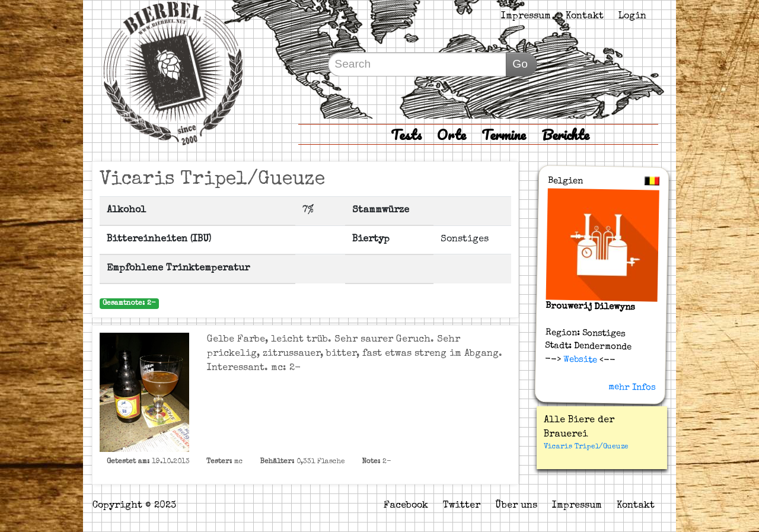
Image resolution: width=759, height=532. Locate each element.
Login (632, 17)
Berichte (565, 134)
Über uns (516, 506)
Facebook (406, 506)
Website (579, 359)
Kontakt (585, 17)
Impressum (526, 17)
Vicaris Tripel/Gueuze (586, 447)
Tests (406, 134)
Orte (452, 134)
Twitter (462, 506)
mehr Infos (632, 387)
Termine (504, 134)
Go (520, 64)
